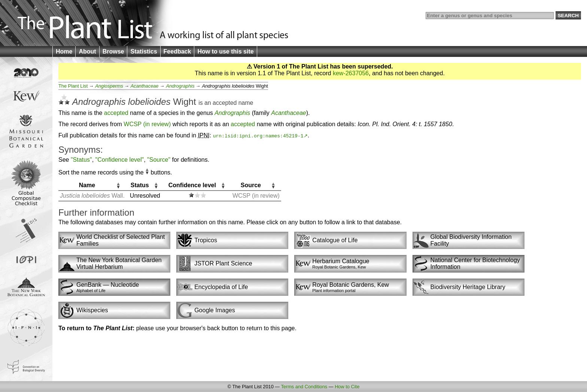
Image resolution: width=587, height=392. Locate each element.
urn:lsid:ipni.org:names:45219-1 (258, 136)
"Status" (81, 160)
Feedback (177, 51)
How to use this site (225, 51)
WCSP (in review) (147, 124)
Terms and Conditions (304, 387)
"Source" (159, 160)
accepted (225, 103)
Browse (113, 51)
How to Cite (347, 387)
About (87, 51)
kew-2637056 (351, 73)
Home (64, 51)
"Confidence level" (120, 160)
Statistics (144, 51)
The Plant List (73, 86)
